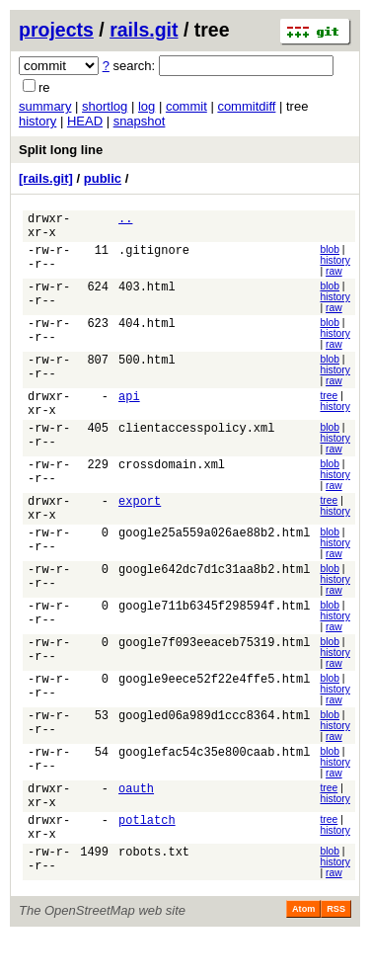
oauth (136, 821)
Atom (303, 952)
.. (125, 221)
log (147, 106)
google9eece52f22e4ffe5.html (214, 709)
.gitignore (154, 258)
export (140, 521)
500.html (147, 371)
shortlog (105, 106)
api (129, 408)
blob (330, 255)
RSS (336, 952)
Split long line (61, 150)
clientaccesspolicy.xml (196, 446)
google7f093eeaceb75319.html (214, 671)
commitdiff (246, 106)
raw (334, 277)
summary (45, 106)
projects (56, 30)
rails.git (144, 30)
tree (329, 406)
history (37, 121)
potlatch (147, 859)
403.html (147, 296)
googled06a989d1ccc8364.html (214, 746)
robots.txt (154, 897)
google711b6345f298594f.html (214, 634)
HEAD (85, 121)
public (103, 178)
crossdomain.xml (172, 484)
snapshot (140, 121)
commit (186, 106)
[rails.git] (46, 178)
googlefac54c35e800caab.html (214, 784)
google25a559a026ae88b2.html (214, 559)
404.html (147, 333)
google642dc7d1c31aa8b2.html (214, 596)
